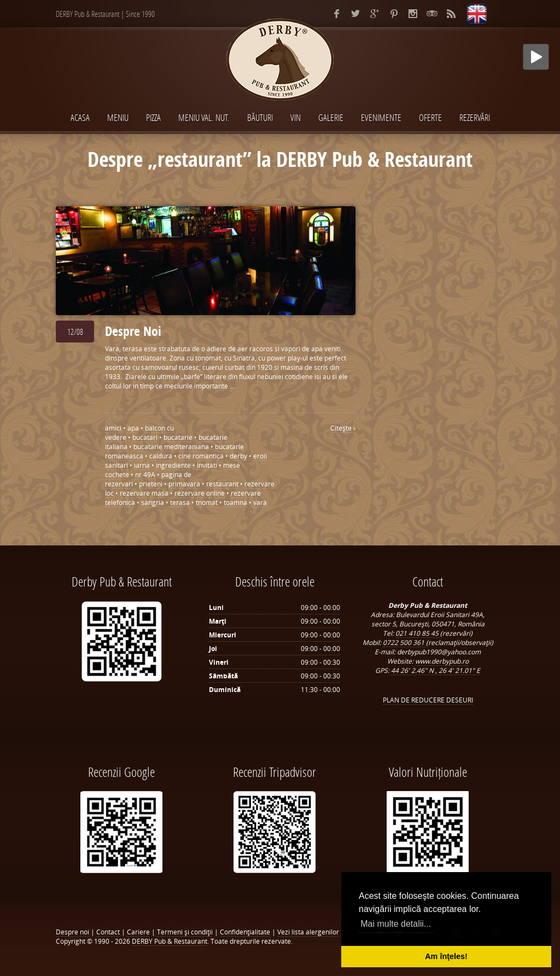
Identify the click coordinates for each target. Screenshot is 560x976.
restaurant (222, 484)
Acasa (80, 117)
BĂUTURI (260, 117)
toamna (235, 502)
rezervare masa (144, 493)
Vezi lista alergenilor (308, 932)
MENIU (118, 117)
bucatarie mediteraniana (171, 447)
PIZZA (153, 117)
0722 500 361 (404, 643)
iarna (142, 465)
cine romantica (201, 456)
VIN (296, 117)
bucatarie (178, 437)
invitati (207, 465)
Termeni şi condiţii (185, 932)
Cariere (138, 932)
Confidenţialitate (245, 932)
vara (260, 502)
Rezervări (475, 117)
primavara (184, 484)
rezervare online (200, 493)
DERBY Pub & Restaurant (170, 941)
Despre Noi (133, 331)
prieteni (151, 484)
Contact (108, 932)
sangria (153, 502)
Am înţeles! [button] (446, 956)
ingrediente (173, 465)
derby (238, 456)
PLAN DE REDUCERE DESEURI (428, 700)
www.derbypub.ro (442, 661)
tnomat (207, 502)
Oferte (430, 117)
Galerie (331, 117)
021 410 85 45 (418, 633)
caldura (161, 456)
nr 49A (145, 475)
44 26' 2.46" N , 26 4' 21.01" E (436, 670)
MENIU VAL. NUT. (204, 117)
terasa (180, 502)
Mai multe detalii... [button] (396, 924)
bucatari (145, 437)
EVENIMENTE (381, 117)
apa (133, 428)
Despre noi (72, 932)
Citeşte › (343, 428)
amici (113, 428)
